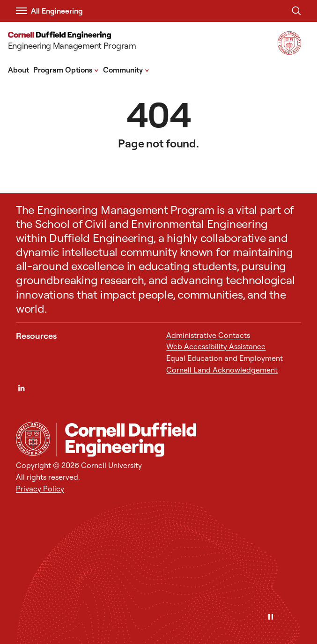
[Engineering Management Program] (78, 42)
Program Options (66, 69)
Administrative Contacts (208, 335)
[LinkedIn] (21, 388)
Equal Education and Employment (225, 358)
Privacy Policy (40, 489)
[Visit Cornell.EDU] (289, 52)
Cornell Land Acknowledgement (222, 370)
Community (126, 69)
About (18, 70)
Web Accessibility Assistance (216, 346)
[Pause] (271, 618)
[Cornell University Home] (33, 439)
